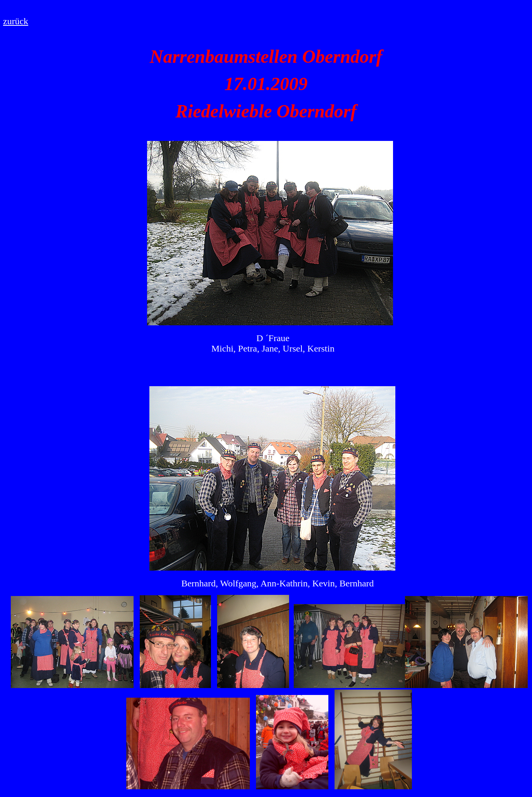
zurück (16, 21)
